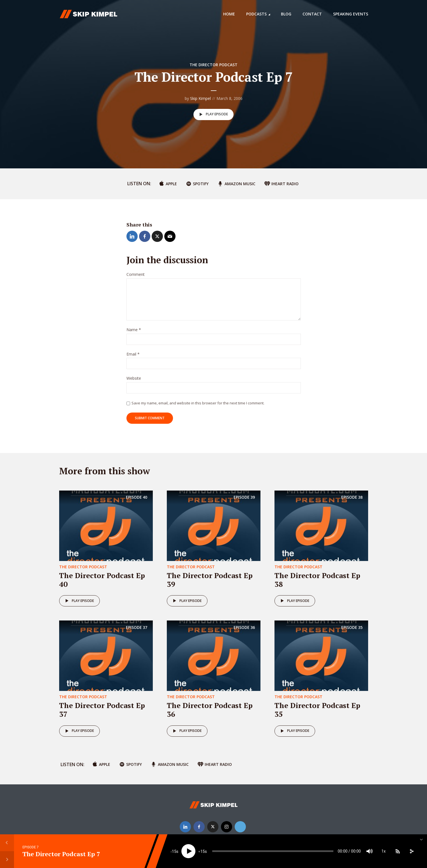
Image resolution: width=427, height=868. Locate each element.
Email (133, 354)
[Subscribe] (398, 851)
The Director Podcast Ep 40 (102, 580)
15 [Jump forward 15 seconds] (203, 851)
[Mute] (370, 851)
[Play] (188, 851)
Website (134, 378)
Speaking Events (351, 14)
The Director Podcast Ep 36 (210, 710)
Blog (286, 14)
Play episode (213, 114)
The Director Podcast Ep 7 (61, 854)
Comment (136, 275)
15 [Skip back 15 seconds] (174, 851)
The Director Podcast (213, 65)
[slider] (273, 851)
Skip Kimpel (200, 98)
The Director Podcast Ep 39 (210, 580)
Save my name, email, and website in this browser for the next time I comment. (198, 403)
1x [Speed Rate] (384, 851)
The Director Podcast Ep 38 (317, 580)
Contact (312, 14)
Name (134, 330)
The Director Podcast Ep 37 (102, 710)
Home (229, 14)
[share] (412, 851)
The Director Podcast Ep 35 (317, 710)
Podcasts (256, 14)
